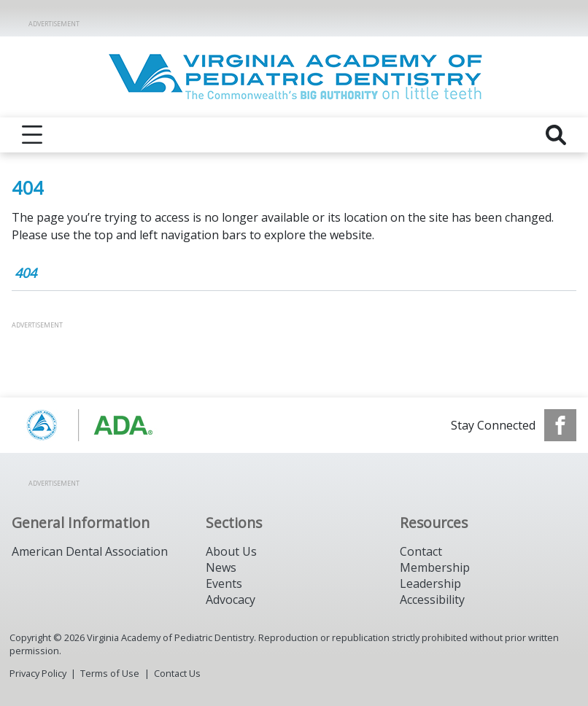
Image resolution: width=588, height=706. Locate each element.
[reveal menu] (32, 135)
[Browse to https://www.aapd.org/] (86, 425)
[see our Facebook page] (560, 425)
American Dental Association (90, 551)
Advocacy (231, 600)
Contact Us (177, 673)
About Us (231, 551)
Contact (421, 551)
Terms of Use (110, 673)
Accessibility (432, 600)
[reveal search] (556, 135)
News (221, 567)
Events (224, 583)
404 (26, 273)
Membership (435, 567)
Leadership (430, 583)
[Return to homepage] (294, 77)
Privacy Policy (38, 673)
